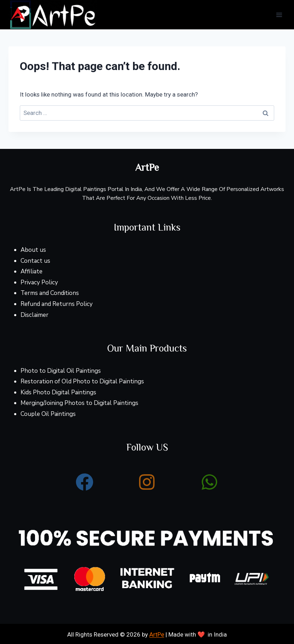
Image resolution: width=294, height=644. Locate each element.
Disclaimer (34, 315)
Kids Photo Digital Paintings (58, 392)
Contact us (35, 261)
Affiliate (31, 271)
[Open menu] (279, 15)
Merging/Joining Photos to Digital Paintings (79, 403)
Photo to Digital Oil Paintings (61, 371)
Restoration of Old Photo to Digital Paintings (82, 381)
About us (33, 250)
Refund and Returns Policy (57, 304)
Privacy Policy (39, 282)
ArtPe (157, 634)
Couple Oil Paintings (48, 414)
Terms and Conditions (50, 293)
